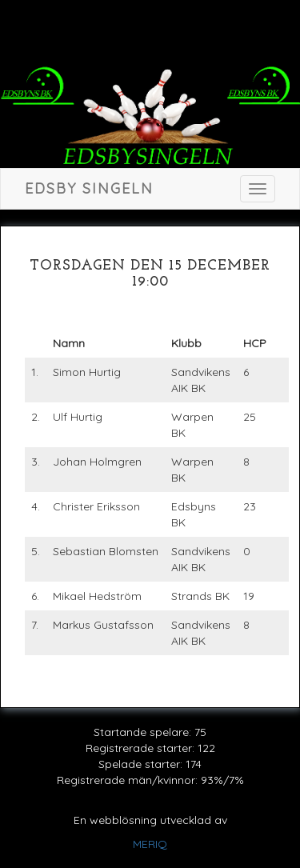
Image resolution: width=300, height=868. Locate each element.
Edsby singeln (89, 188)
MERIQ (150, 844)
